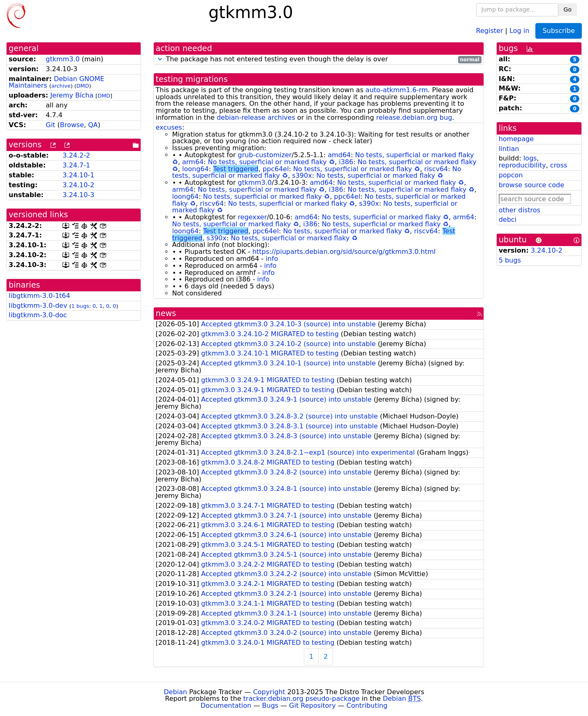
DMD (83, 86)
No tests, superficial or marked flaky (415, 155)
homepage (516, 139)
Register (490, 30)
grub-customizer (265, 155)
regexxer (252, 217)
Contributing (367, 706)
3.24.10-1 (78, 175)
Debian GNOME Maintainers (57, 82)
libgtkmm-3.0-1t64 (39, 296)
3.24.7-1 (76, 165)
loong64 (196, 169)
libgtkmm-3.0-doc (38, 315)
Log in (519, 30)
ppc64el (276, 169)
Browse (72, 125)
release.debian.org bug (414, 117)
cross (559, 165)
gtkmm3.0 (63, 59)
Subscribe (559, 31)
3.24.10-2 (78, 185)
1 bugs (80, 306)
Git (50, 125)
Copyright (269, 692)
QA (93, 125)
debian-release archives (256, 117)
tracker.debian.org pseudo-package (302, 699)
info (272, 259)
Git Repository (312, 706)
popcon (511, 175)
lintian (509, 149)
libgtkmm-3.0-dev (38, 306)
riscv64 (436, 169)
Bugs (270, 706)
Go (568, 9)
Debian (175, 692)
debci (508, 220)
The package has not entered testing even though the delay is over (319, 59)
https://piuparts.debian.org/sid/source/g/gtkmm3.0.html (344, 252)
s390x (302, 176)
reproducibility (522, 165)
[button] (160, 59)
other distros (520, 210)
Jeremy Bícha (72, 95)
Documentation (226, 706)
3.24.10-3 (78, 195)
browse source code (531, 185)
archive (61, 86)
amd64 (339, 155)
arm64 (193, 162)
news (166, 313)
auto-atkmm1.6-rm (397, 90)
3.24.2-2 (76, 155)
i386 (346, 162)
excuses (169, 127)
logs (530, 158)
